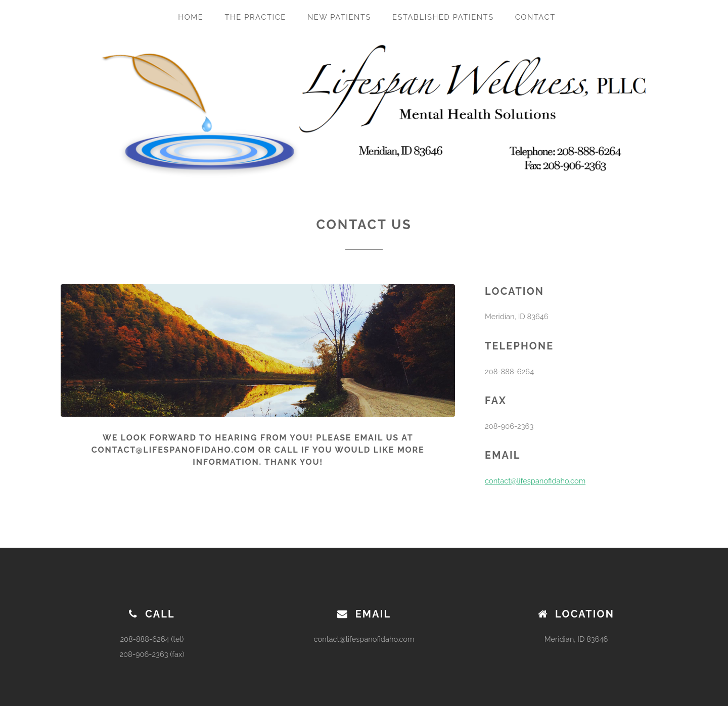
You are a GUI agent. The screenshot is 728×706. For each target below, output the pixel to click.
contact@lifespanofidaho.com (535, 481)
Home (191, 17)
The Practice (255, 17)
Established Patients (443, 17)
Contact (535, 17)
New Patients (339, 17)
